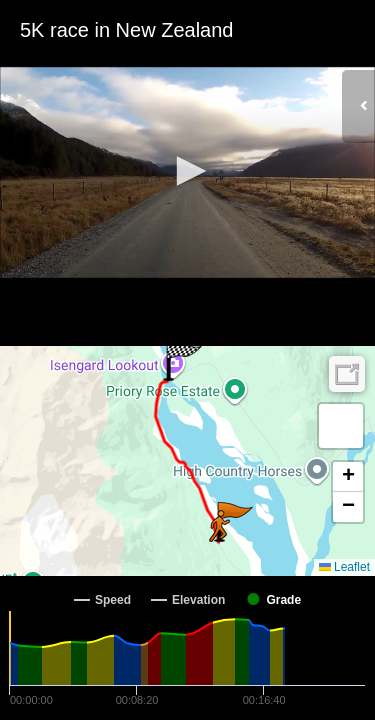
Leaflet (344, 567)
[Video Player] (187, 173)
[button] (188, 171)
